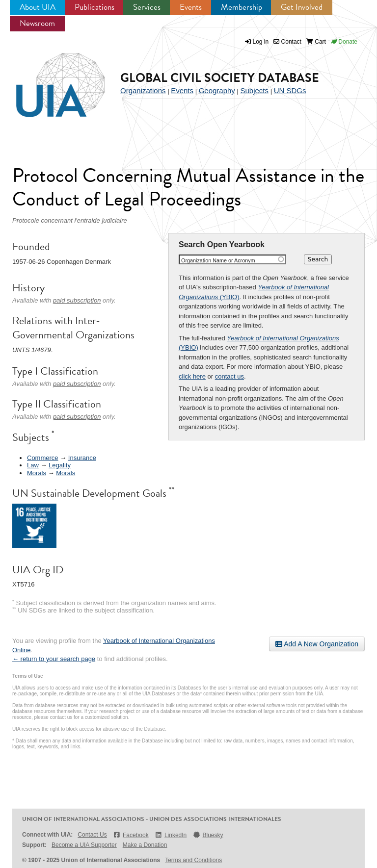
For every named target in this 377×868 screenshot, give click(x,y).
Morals (37, 473)
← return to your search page (54, 659)
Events (191, 7)
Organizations (143, 90)
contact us (229, 376)
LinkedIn (171, 835)
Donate (344, 42)
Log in (261, 42)
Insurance (82, 458)
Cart (316, 42)
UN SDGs (290, 90)
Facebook (131, 835)
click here (192, 376)
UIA (49, 79)
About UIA (38, 7)
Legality (60, 465)
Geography (217, 90)
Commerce (43, 458)
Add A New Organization (317, 644)
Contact (287, 42)
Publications (94, 7)
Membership (242, 7)
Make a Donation (145, 845)
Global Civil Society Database (220, 78)
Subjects (254, 90)
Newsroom (37, 23)
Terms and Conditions (193, 860)
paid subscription (77, 300)
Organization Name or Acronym (218, 260)
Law (33, 465)
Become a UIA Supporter (84, 845)
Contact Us (92, 835)
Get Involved (302, 7)
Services (147, 7)
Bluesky (208, 835)
